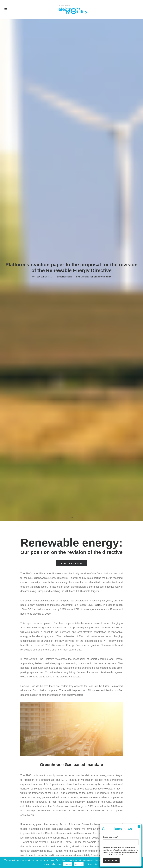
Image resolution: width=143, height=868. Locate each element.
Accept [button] (68, 864)
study (98, 530)
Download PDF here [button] (71, 488)
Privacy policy (92, 864)
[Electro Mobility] (71, 9)
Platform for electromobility (95, 239)
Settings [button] (79, 864)
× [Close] (139, 827)
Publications (65, 239)
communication (97, 835)
